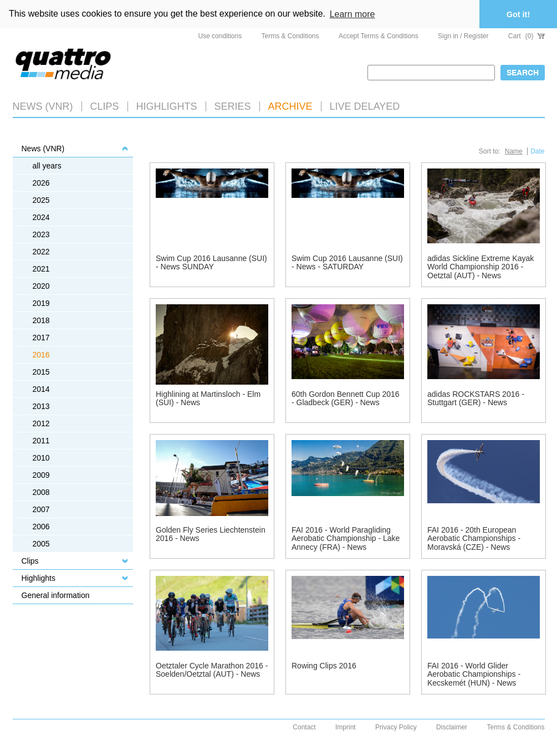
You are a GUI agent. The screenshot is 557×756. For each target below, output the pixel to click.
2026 (41, 183)
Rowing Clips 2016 (324, 666)
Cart (527, 36)
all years (47, 166)
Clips (105, 106)
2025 (41, 200)
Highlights (39, 578)
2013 (41, 406)
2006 (41, 527)
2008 (41, 492)
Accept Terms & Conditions (379, 36)
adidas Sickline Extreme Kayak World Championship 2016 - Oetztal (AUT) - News (481, 267)
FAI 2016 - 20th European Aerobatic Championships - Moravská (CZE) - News (474, 538)
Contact (304, 727)
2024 (41, 217)
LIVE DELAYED (365, 106)
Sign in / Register (463, 36)
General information (56, 595)
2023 (41, 234)
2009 (41, 475)
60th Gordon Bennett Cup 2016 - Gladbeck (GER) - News (346, 398)
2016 (41, 355)
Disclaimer (452, 727)
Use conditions (220, 36)
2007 (41, 509)
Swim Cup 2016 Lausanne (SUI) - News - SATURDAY (347, 262)
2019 (41, 303)
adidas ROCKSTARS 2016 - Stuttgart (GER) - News (476, 398)
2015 (41, 372)
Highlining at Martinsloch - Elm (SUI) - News (208, 398)
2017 (41, 338)
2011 (41, 441)
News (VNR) (43, 106)
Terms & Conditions (290, 36)
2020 (41, 286)
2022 (41, 252)
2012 (41, 423)
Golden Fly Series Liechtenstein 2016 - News (211, 534)
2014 (41, 389)
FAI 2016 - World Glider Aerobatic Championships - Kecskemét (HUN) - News (474, 674)
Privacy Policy (396, 727)
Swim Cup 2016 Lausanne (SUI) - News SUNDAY (211, 262)
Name (514, 151)
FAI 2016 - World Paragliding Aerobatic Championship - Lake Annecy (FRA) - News (346, 538)
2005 (41, 544)
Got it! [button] (518, 14)
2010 (41, 458)
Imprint (346, 727)
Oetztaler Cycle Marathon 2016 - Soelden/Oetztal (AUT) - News (212, 670)
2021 (41, 269)
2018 (41, 320)
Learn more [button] (352, 14)
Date (537, 151)
